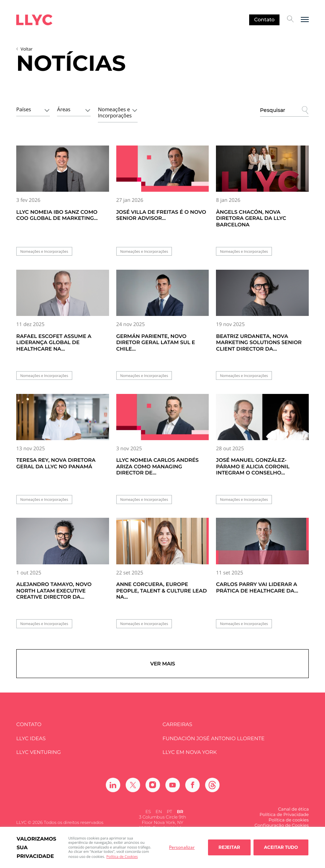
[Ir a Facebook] (192, 785)
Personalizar (182, 847)
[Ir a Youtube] (173, 785)
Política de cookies (289, 820)
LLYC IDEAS (31, 739)
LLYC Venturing (38, 752)
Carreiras (177, 724)
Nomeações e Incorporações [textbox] (115, 113)
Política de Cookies (122, 856)
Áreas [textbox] (64, 110)
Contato (265, 19)
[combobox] (33, 109)
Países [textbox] (24, 110)
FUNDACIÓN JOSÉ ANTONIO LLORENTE (214, 739)
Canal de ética (293, 809)
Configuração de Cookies (282, 826)
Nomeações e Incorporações (44, 251)
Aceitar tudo (281, 847)
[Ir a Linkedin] (113, 785)
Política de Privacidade (284, 815)
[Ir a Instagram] (153, 785)
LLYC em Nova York (190, 752)
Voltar (27, 49)
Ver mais (163, 664)
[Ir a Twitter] (133, 785)
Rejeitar (229, 847)
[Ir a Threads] (212, 785)
